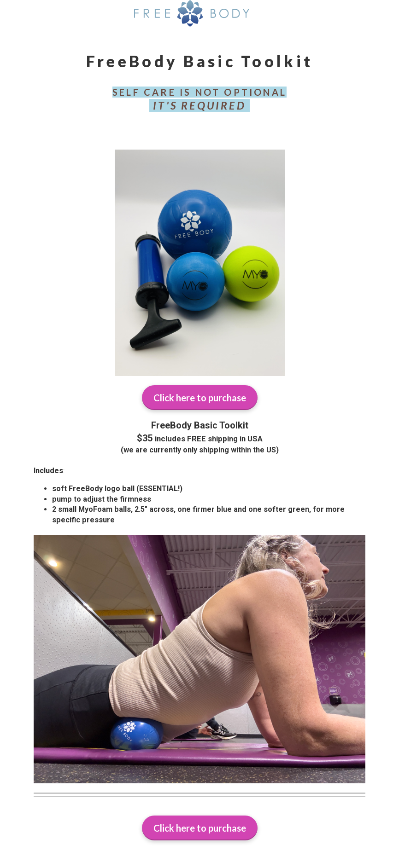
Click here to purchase (200, 398)
